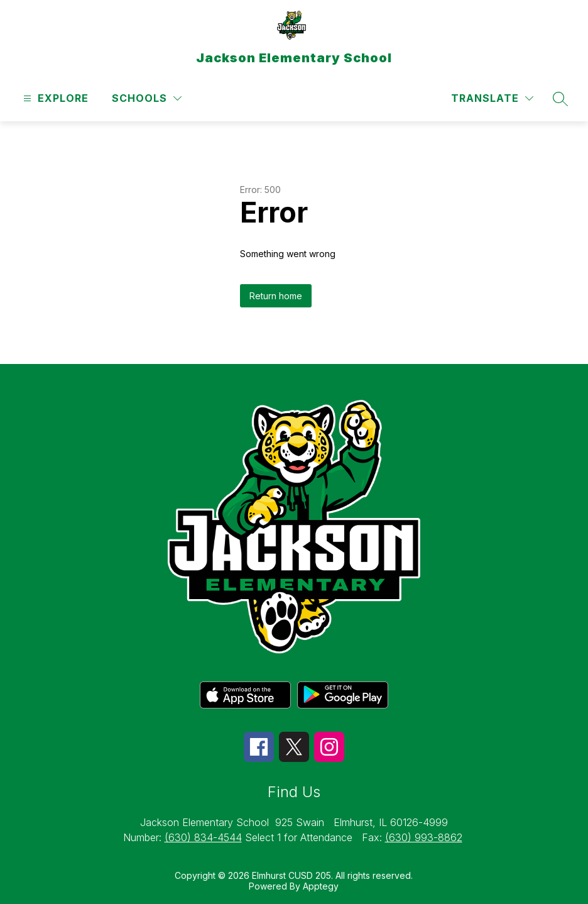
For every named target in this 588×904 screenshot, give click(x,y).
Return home (276, 296)
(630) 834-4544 (203, 837)
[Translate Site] (492, 98)
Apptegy (321, 886)
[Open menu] (54, 98)
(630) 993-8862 (424, 837)
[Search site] (560, 99)
